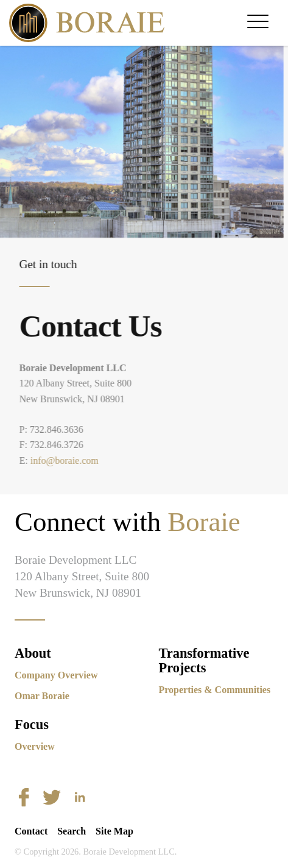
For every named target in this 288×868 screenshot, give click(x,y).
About (33, 653)
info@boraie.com (68, 461)
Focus (32, 724)
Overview (35, 746)
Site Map (114, 831)
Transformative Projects (204, 660)
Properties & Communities (215, 690)
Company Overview (56, 675)
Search (72, 831)
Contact (31, 831)
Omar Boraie (42, 696)
